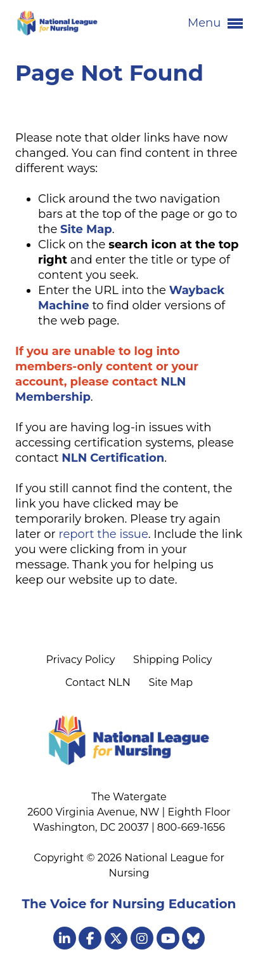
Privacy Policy (80, 660)
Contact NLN (98, 682)
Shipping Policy (172, 660)
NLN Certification (113, 458)
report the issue (103, 534)
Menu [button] (215, 23)
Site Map (171, 682)
